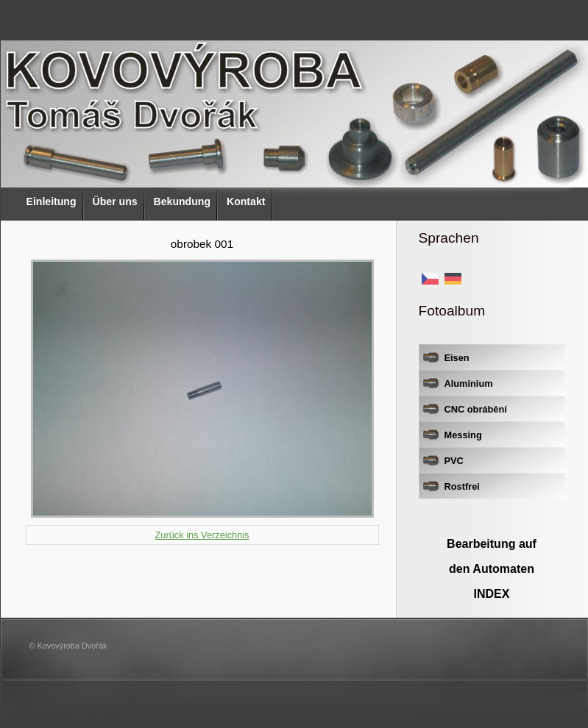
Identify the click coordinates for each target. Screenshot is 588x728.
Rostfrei (462, 486)
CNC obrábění (476, 409)
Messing (463, 435)
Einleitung (52, 201)
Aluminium (469, 383)
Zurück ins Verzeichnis (202, 535)
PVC (454, 461)
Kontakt (246, 201)
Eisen (457, 358)
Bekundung (182, 201)
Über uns (115, 201)
